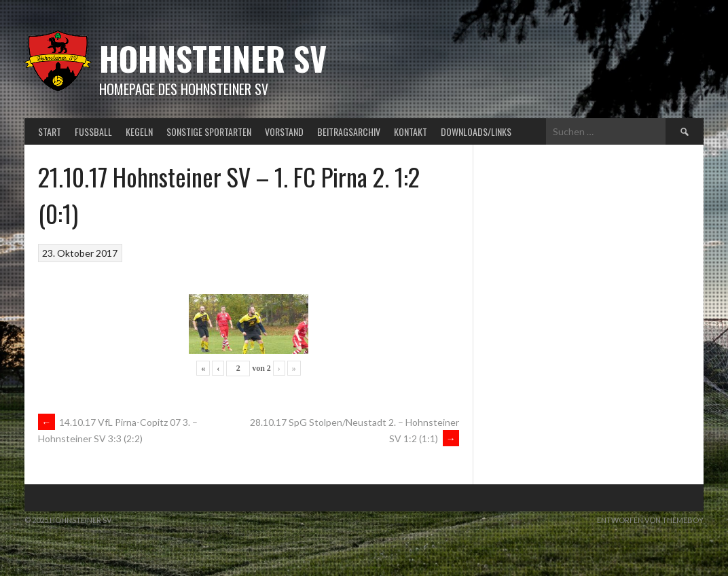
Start (50, 131)
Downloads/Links (476, 131)
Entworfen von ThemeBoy (650, 520)
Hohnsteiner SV (213, 58)
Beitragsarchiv (349, 131)
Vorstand (284, 131)
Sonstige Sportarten (209, 131)
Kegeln (139, 131)
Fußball (93, 131)
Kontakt (411, 131)
